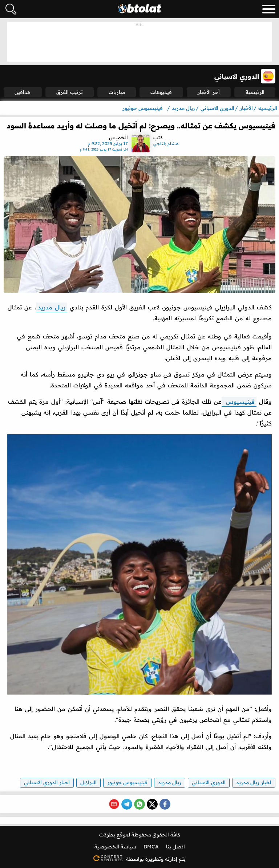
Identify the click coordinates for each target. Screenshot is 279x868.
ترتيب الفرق (70, 92)
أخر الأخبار (209, 92)
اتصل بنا (175, 847)
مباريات (117, 92)
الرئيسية (255, 92)
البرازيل (88, 782)
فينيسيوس (239, 402)
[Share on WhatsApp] (139, 804)
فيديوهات (161, 92)
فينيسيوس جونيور (127, 782)
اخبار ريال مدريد (254, 782)
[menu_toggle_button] (269, 9)
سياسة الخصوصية (115, 847)
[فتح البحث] (11, 9)
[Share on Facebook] (165, 804)
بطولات (107, 835)
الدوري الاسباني (209, 782)
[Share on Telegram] (127, 804)
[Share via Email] (114, 804)
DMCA (151, 847)
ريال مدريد (52, 307)
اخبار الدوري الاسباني (47, 782)
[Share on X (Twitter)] (152, 804)
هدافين (23, 92)
